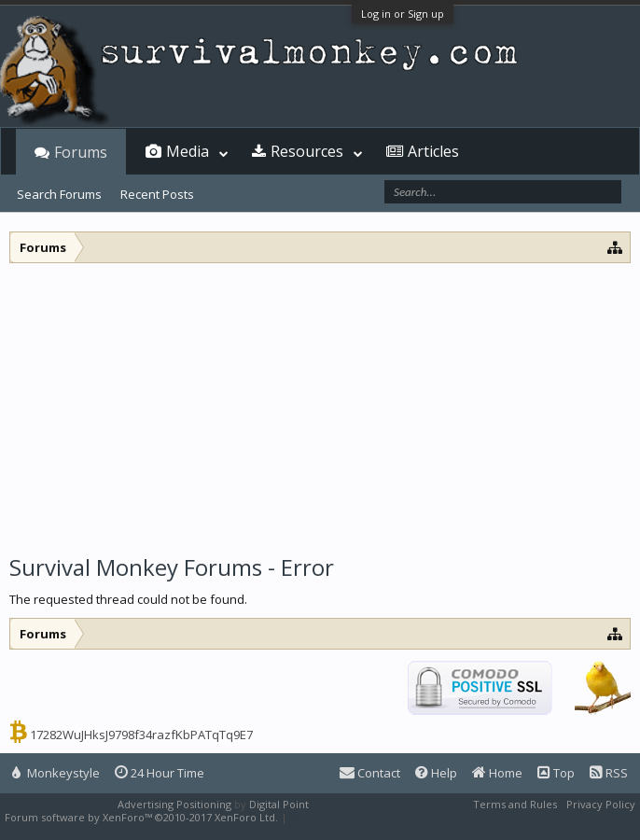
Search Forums (59, 194)
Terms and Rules (515, 804)
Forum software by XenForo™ (141, 817)
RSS (609, 773)
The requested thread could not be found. (128, 599)
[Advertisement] (320, 403)
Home (497, 773)
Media (188, 151)
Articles (433, 151)
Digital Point (279, 804)
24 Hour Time (160, 773)
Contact (370, 773)
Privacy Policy (601, 804)
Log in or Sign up (403, 14)
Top (556, 773)
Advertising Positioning (174, 804)
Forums (81, 152)
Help (436, 773)
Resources (307, 151)
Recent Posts (157, 194)
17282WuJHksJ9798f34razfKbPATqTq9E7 (141, 735)
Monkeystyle (56, 773)
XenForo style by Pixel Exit (355, 817)
